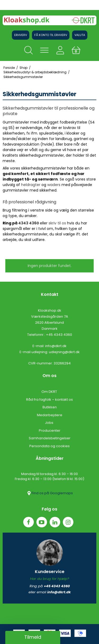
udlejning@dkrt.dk (64, 352)
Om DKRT (50, 392)
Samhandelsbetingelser (50, 438)
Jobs (49, 423)
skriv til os (57, 223)
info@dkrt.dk (56, 346)
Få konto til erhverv (51, 35)
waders (54, 185)
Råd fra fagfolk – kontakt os (49, 400)
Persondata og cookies (49, 446)
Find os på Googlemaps (50, 493)
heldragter (31, 185)
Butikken (50, 407)
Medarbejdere (50, 415)
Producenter (50, 431)
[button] (33, 637)
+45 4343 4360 (59, 335)
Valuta (80, 35)
